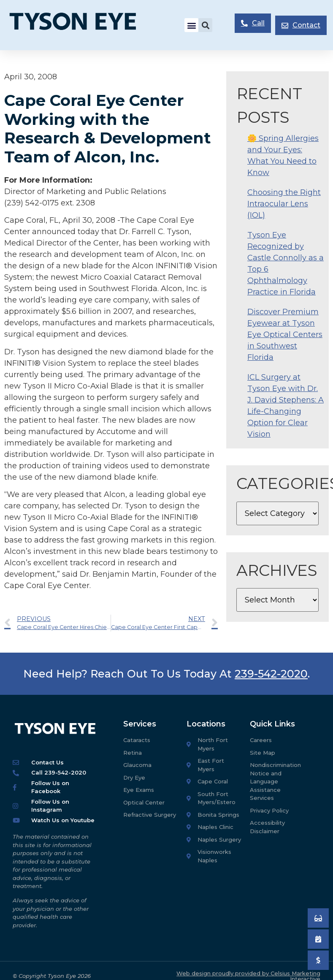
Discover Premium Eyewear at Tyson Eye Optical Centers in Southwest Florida (285, 335)
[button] (191, 25)
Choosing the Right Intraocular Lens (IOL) (284, 204)
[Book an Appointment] (318, 918)
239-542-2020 (271, 674)
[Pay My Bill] (318, 960)
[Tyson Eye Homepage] (80, 25)
